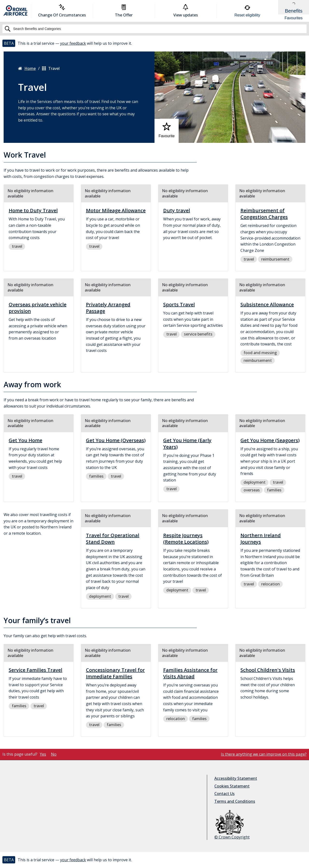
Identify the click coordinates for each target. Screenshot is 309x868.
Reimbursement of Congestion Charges (264, 214)
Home (27, 69)
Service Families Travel (35, 670)
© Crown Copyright (232, 825)
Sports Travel (179, 304)
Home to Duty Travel (33, 210)
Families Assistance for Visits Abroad (190, 673)
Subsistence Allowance (267, 304)
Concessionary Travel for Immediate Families (115, 673)
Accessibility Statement (236, 778)
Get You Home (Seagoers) (270, 440)
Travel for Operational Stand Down (113, 539)
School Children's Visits (268, 670)
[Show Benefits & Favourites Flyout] (294, 11)
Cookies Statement (232, 786)
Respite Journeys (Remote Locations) (186, 539)
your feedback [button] (73, 43)
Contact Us (225, 794)
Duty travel (177, 210)
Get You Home (25, 440)
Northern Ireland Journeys (261, 539)
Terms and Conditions (235, 801)
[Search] (154, 29)
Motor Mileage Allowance (116, 210)
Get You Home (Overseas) (116, 440)
